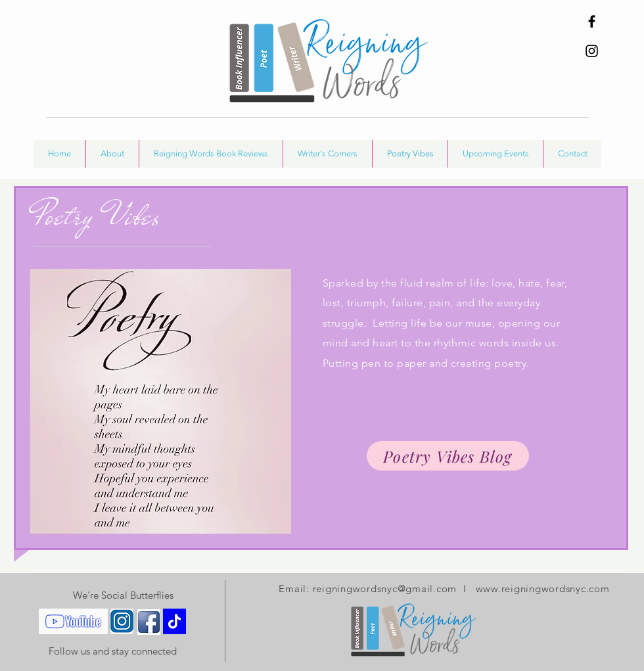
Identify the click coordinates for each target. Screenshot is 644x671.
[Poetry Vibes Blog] (448, 456)
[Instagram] (592, 51)
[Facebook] (592, 21)
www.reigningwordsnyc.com (543, 589)
